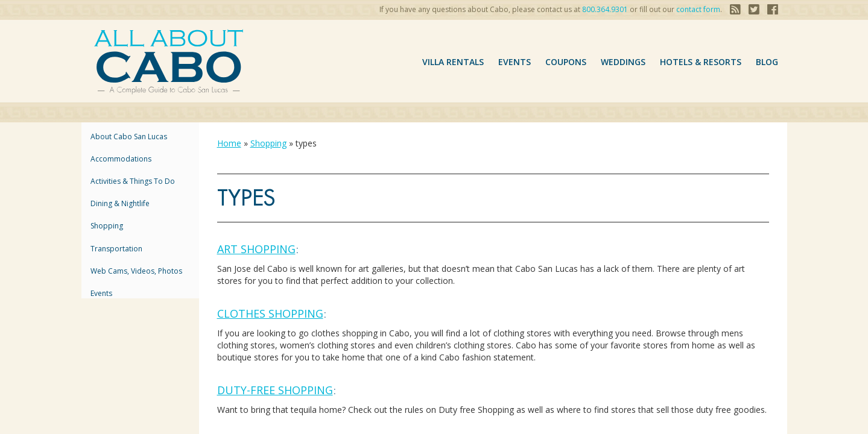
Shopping (107, 226)
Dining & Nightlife (120, 203)
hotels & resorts (701, 62)
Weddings (623, 62)
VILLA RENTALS (453, 62)
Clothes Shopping (270, 313)
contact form (698, 9)
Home (229, 143)
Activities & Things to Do (133, 181)
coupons (566, 62)
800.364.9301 (605, 9)
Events (515, 62)
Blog (767, 62)
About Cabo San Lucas (129, 137)
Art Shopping (256, 249)
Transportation (116, 249)
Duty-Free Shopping (275, 390)
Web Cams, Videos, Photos (136, 271)
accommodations (121, 159)
